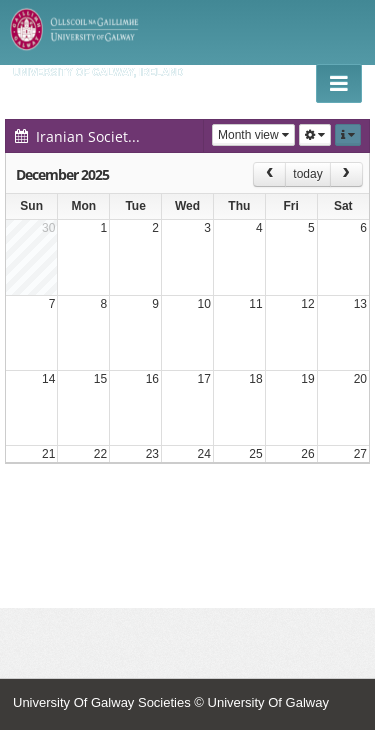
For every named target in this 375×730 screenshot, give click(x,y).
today (307, 174)
